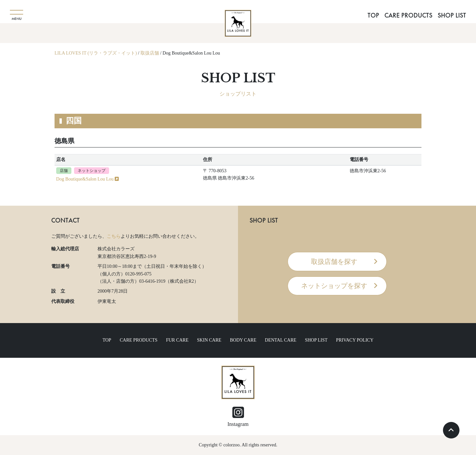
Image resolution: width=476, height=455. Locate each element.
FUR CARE (177, 340)
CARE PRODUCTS (408, 15)
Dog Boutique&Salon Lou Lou (87, 179)
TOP (373, 15)
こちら (114, 236)
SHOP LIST (452, 15)
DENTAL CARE (280, 340)
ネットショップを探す (334, 286)
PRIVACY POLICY (355, 340)
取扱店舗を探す (334, 262)
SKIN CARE (209, 340)
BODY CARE (243, 340)
